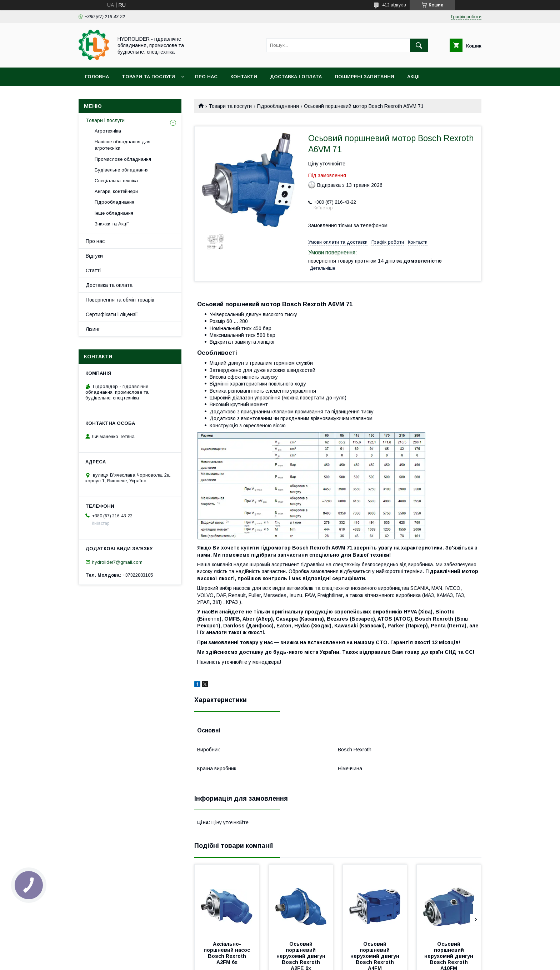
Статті (93, 270)
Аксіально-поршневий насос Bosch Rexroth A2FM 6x (227, 953)
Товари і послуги (105, 120)
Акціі (413, 77)
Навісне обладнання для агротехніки (122, 145)
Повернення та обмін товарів (120, 300)
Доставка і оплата (296, 77)
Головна (97, 77)
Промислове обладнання (123, 159)
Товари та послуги (148, 77)
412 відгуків (394, 5)
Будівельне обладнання (122, 170)
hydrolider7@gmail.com (117, 562)
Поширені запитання (364, 77)
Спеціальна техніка (116, 181)
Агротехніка (108, 131)
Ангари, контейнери (116, 191)
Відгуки (94, 256)
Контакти (244, 77)
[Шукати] (419, 45)
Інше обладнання (114, 213)
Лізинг (93, 329)
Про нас (206, 77)
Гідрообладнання (278, 106)
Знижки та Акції (112, 224)
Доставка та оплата (109, 285)
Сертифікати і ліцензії (112, 314)
